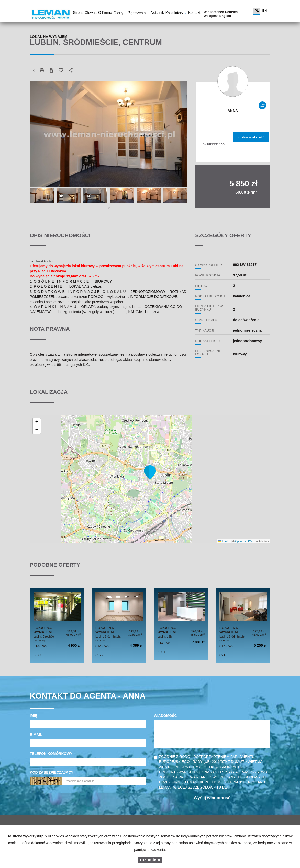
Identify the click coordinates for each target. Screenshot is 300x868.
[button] (150, 472)
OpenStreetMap (245, 541)
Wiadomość (165, 716)
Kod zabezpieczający (52, 772)
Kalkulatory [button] (176, 13)
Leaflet (224, 541)
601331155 (214, 144)
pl (257, 11)
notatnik (157, 13)
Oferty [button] (120, 13)
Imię (34, 716)
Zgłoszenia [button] (139, 13)
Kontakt (194, 13)
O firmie (105, 13)
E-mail (36, 735)
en (264, 11)
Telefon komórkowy (51, 754)
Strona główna (85, 13)
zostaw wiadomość (251, 137)
